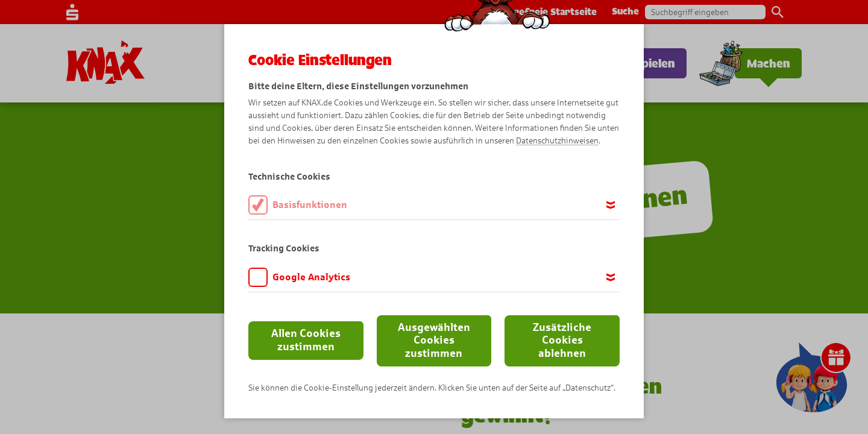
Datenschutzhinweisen (557, 141)
